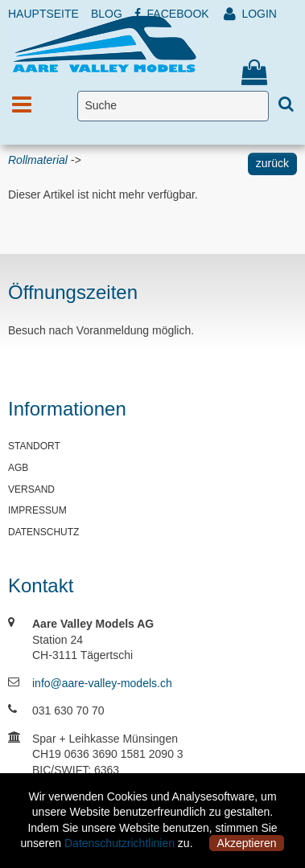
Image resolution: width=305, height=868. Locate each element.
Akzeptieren (247, 843)
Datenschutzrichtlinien (120, 843)
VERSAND (31, 489)
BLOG (107, 14)
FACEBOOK (172, 14)
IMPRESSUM (37, 510)
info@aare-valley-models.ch (102, 683)
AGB (18, 468)
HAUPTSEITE (43, 14)
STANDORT (34, 446)
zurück (272, 163)
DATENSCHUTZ (43, 532)
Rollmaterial (38, 160)
